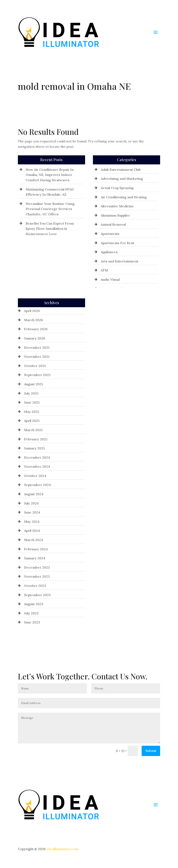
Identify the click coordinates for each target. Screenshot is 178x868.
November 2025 (37, 357)
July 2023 (31, 613)
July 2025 (31, 393)
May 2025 (32, 412)
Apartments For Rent (117, 243)
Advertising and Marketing (122, 179)
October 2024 (35, 476)
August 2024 (34, 494)
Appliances (109, 252)
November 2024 (37, 466)
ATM (104, 270)
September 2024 (37, 485)
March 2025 (33, 430)
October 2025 (35, 366)
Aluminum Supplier (115, 215)
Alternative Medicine (117, 206)
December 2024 (37, 457)
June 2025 (32, 402)
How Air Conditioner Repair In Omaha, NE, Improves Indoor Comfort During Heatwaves (50, 175)
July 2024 (31, 503)
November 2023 (37, 576)
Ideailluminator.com (62, 849)
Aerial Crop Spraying (117, 188)
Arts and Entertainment (120, 261)
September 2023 (37, 595)
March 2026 (34, 320)
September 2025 (37, 375)
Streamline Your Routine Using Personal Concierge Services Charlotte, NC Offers (50, 209)
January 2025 (35, 448)
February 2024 (36, 549)
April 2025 (32, 421)
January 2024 (35, 558)
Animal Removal (113, 224)
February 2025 (36, 439)
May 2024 (32, 522)
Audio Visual (110, 279)
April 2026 (32, 311)
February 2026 (36, 329)
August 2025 (34, 384)
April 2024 (32, 531)
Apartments (110, 234)
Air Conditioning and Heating (124, 197)
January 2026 (35, 338)
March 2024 (34, 540)
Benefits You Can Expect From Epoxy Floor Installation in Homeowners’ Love (50, 229)
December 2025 (37, 347)
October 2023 (35, 586)
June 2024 (32, 512)
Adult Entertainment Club (121, 170)
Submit (151, 751)
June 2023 (32, 622)
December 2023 (37, 567)
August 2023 (34, 604)
